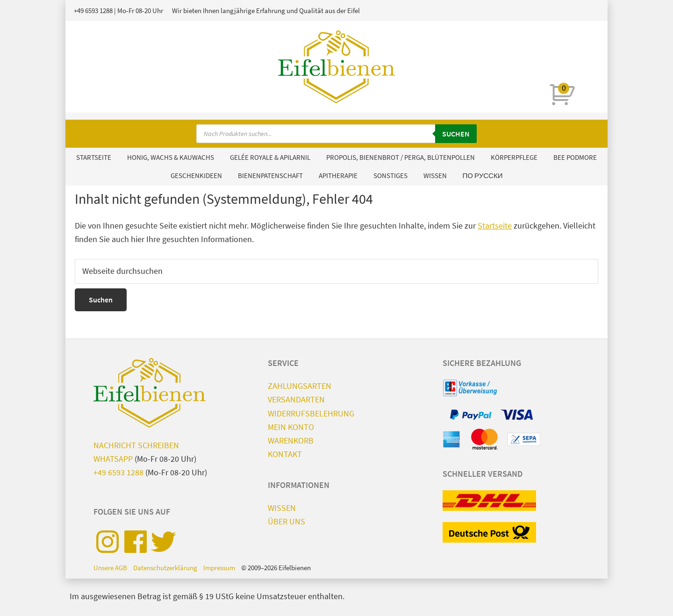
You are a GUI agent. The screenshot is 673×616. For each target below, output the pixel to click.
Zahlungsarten (300, 386)
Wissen (282, 508)
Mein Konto (291, 427)
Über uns (286, 521)
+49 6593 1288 (93, 11)
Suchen (456, 134)
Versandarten (296, 399)
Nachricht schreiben (136, 445)
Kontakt (285, 454)
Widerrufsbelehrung (311, 413)
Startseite (495, 226)
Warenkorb (291, 441)
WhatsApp (113, 459)
